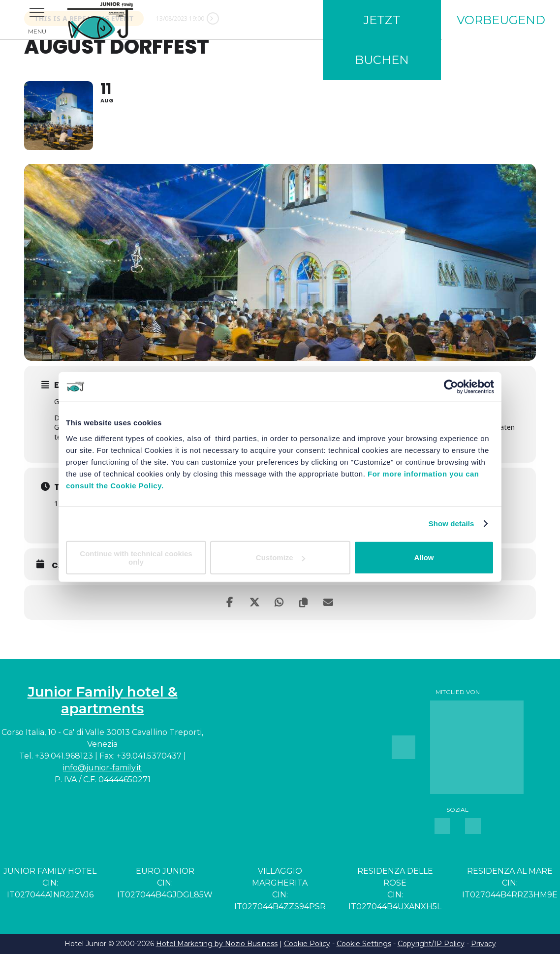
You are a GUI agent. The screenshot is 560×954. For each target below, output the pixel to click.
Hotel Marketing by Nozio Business (217, 944)
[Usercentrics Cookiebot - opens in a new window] (451, 387)
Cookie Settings (364, 944)
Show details (451, 524)
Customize (280, 557)
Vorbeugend (501, 20)
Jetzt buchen (382, 40)
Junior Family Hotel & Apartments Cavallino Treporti (113, 20)
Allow (424, 557)
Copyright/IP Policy (431, 944)
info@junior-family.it (102, 768)
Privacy (483, 944)
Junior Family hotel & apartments (103, 700)
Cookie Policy (307, 944)
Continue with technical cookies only (136, 557)
